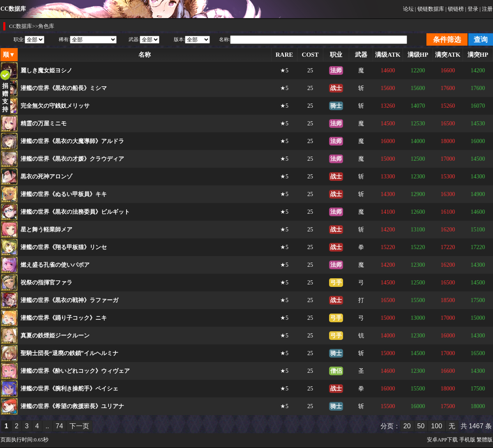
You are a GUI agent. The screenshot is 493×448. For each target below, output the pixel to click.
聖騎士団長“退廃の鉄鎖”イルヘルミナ (69, 353)
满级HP (418, 55)
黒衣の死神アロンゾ (46, 177)
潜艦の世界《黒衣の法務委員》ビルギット (75, 212)
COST (310, 55)
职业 (336, 55)
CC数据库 (21, 26)
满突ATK (448, 55)
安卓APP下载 (442, 440)
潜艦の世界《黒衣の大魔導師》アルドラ (72, 141)
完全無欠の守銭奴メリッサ (55, 106)
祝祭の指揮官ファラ (46, 283)
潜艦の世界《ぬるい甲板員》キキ (64, 194)
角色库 (46, 26)
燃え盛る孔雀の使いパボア (55, 265)
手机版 (467, 440)
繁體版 (485, 440)
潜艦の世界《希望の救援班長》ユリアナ (72, 406)
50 (421, 426)
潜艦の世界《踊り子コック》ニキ (64, 318)
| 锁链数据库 (430, 9)
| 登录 (472, 9)
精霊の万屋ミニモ (44, 124)
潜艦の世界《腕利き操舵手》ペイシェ (69, 389)
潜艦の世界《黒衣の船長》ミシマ (64, 88)
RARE (285, 55)
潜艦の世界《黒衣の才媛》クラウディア (72, 159)
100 (437, 426)
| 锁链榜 (455, 9)
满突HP (478, 55)
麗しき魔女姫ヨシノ (46, 70)
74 (60, 426)
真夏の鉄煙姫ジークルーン (55, 336)
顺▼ (9, 55)
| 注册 (486, 9)
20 (407, 426)
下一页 (79, 426)
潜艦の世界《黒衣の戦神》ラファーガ (69, 300)
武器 (361, 55)
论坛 (408, 9)
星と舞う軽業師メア (46, 230)
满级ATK (388, 55)
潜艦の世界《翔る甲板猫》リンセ (64, 247)
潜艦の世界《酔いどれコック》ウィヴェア (75, 371)
